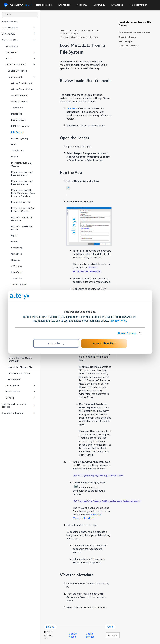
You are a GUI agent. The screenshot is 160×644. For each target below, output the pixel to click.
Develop (20, 398)
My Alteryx (117, 5)
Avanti (110, 627)
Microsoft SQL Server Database (22, 219)
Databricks (17, 114)
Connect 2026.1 (18, 40)
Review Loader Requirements (135, 33)
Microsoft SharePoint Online (22, 228)
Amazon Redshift (20, 101)
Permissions (14, 379)
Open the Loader (128, 37)
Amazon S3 (17, 108)
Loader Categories (17, 71)
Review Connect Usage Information (20, 359)
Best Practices (20, 391)
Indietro (50, 627)
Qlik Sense (17, 254)
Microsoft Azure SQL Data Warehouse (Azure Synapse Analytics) (23, 193)
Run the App (125, 41)
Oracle (15, 242)
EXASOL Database (20, 126)
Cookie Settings (127, 333)
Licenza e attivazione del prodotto (18, 405)
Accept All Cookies (104, 343)
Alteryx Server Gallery (22, 89)
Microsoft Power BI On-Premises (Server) (23, 210)
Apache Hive (18, 151)
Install (20, 58)
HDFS (14, 144)
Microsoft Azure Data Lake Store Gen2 (22, 182)
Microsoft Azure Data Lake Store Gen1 (22, 173)
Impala (15, 157)
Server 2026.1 (18, 34)
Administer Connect (20, 64)
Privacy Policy (118, 321)
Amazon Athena (19, 95)
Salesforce (17, 272)
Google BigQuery (20, 138)
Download (72, 108)
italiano (113, 635)
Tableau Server (19, 285)
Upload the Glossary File (20, 367)
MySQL (15, 235)
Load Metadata (21, 77)
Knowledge (64, 5)
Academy (82, 5)
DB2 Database (18, 120)
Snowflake (17, 278)
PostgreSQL (17, 248)
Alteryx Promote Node (22, 83)
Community (99, 5)
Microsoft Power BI (21, 202)
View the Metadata (129, 46)
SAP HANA (16, 266)
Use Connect (20, 385)
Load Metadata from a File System (135, 24)
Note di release (10, 22)
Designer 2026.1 (18, 28)
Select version (138, 5)
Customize (56, 343)
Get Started (20, 52)
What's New (12, 46)
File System (17, 132)
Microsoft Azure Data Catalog (22, 164)
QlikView (16, 260)
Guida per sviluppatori (18, 413)
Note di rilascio (44, 5)
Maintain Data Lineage (19, 373)
